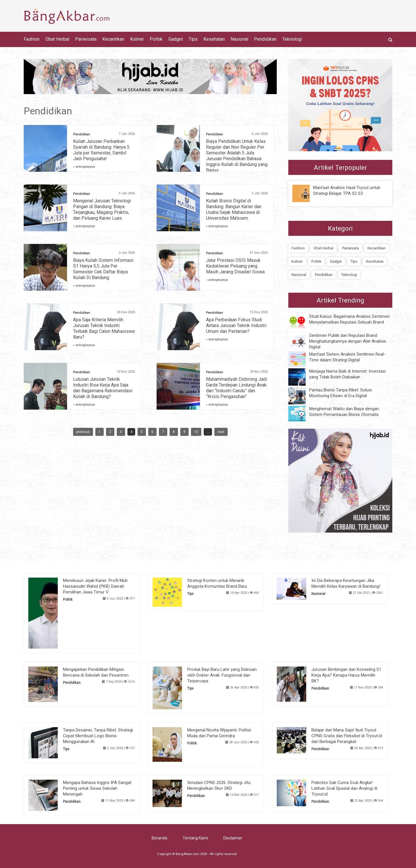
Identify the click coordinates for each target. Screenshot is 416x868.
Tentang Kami (195, 838)
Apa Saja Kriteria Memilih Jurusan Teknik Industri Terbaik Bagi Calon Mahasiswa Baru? (104, 328)
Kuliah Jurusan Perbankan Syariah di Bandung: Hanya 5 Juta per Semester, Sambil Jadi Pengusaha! (101, 150)
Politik (156, 39)
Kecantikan (113, 39)
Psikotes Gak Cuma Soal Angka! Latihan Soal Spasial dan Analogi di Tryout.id (344, 788)
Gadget (176, 39)
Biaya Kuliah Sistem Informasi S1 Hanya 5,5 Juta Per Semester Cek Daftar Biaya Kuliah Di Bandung (103, 269)
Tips (193, 39)
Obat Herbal (57, 39)
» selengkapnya (84, 167)
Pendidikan (265, 39)
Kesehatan (214, 39)
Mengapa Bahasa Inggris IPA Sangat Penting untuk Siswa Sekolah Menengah (97, 788)
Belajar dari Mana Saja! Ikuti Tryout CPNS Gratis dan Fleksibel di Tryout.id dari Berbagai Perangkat (347, 736)
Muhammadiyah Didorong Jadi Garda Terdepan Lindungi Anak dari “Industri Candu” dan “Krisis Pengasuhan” (236, 388)
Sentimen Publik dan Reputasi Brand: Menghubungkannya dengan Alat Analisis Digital (348, 341)
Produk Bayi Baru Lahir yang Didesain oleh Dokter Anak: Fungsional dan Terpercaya (222, 675)
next (221, 432)
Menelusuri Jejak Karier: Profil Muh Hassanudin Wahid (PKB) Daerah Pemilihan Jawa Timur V (95, 586)
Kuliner (137, 39)
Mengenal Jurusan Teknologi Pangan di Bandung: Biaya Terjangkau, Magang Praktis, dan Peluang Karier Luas (102, 209)
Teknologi (292, 39)
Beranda (159, 838)
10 (196, 432)
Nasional (239, 39)
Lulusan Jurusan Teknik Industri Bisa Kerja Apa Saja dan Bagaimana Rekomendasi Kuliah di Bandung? (103, 388)
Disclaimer (233, 838)
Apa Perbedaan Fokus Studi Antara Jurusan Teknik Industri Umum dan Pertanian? (236, 325)
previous (83, 432)
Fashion (32, 39)
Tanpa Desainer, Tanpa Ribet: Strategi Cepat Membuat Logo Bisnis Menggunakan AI (98, 736)
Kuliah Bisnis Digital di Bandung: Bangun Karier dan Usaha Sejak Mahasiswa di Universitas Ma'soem (234, 209)
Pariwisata (86, 39)
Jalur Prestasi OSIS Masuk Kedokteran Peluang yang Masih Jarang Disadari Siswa (235, 266)
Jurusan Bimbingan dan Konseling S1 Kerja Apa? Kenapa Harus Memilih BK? (346, 675)
